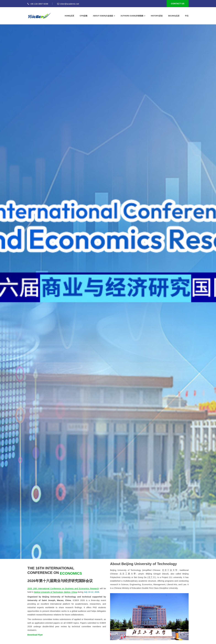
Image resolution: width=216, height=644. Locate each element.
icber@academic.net (68, 4)
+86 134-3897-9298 (38, 4)
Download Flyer (35, 635)
